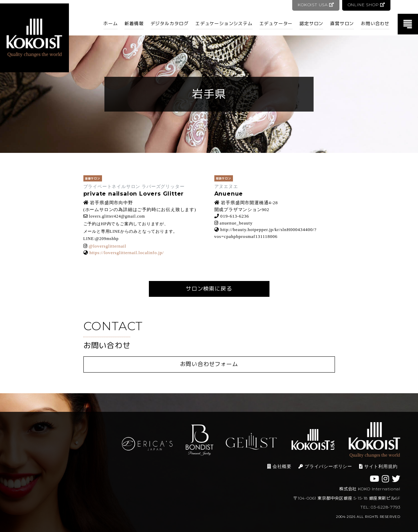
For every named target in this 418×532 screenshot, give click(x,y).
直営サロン (342, 23)
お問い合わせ (375, 23)
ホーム (110, 23)
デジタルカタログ (170, 23)
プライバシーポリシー (325, 466)
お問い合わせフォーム (209, 364)
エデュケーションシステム (224, 23)
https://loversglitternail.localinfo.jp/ (126, 253)
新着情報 (134, 23)
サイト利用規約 (378, 466)
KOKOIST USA (315, 5)
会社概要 (279, 466)
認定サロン (311, 23)
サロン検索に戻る (209, 289)
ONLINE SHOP (366, 5)
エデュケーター (276, 23)
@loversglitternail (107, 246)
